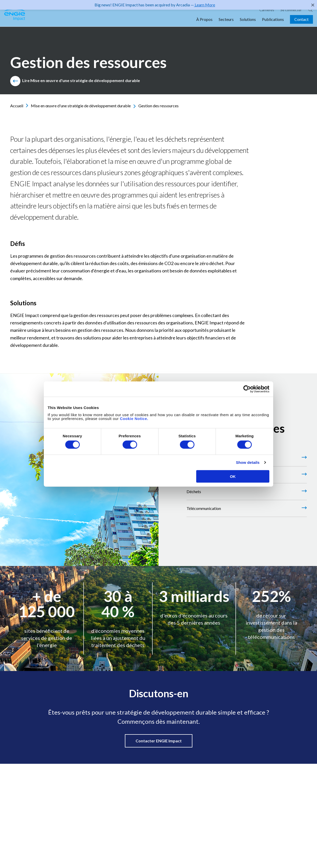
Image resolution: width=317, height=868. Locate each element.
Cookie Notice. (134, 418)
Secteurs (226, 26)
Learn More (204, 5)
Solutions (248, 26)
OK (233, 476)
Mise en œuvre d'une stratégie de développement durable (83, 106)
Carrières (267, 16)
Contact (301, 26)
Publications (273, 26)
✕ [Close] (313, 5)
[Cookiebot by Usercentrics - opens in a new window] (247, 389)
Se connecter (291, 16)
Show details (248, 462)
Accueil (19, 106)
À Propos (204, 26)
